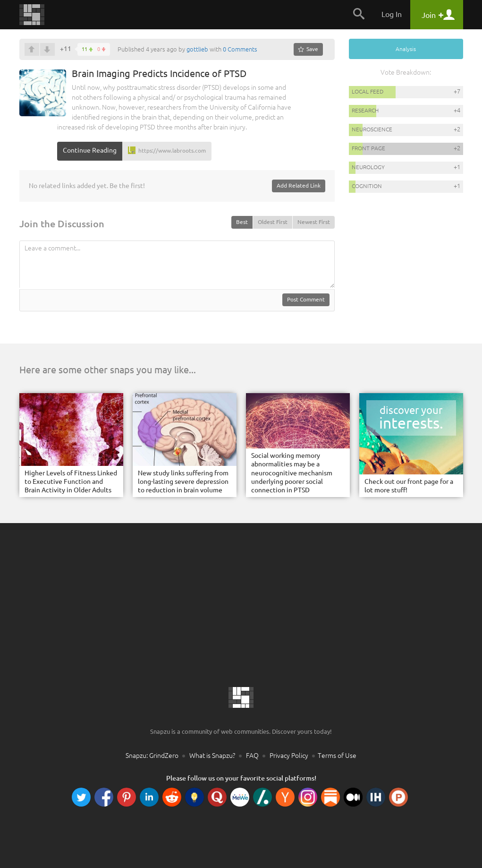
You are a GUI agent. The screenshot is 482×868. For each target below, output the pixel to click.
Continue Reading (90, 150)
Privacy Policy (289, 756)
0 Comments (240, 49)
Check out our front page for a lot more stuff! (409, 486)
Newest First (314, 222)
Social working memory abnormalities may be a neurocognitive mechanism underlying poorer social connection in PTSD (292, 473)
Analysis (406, 49)
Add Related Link (299, 185)
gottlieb (197, 49)
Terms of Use (337, 756)
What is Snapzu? (212, 756)
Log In (392, 14)
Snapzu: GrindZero (152, 756)
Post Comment (306, 299)
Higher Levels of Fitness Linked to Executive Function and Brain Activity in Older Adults (71, 481)
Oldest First (273, 222)
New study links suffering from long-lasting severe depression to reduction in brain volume (183, 481)
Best (242, 222)
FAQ (252, 756)
